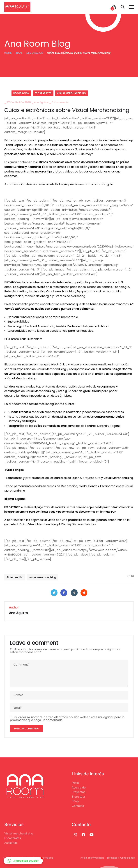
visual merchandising (71, 93)
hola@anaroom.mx (16, 512)
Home (8, 53)
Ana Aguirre (41, 102)
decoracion (35, 53)
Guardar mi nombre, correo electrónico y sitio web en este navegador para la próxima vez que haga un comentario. (67, 719)
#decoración (15, 577)
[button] (23, 861)
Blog (19, 53)
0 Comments (60, 102)
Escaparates (43, 93)
